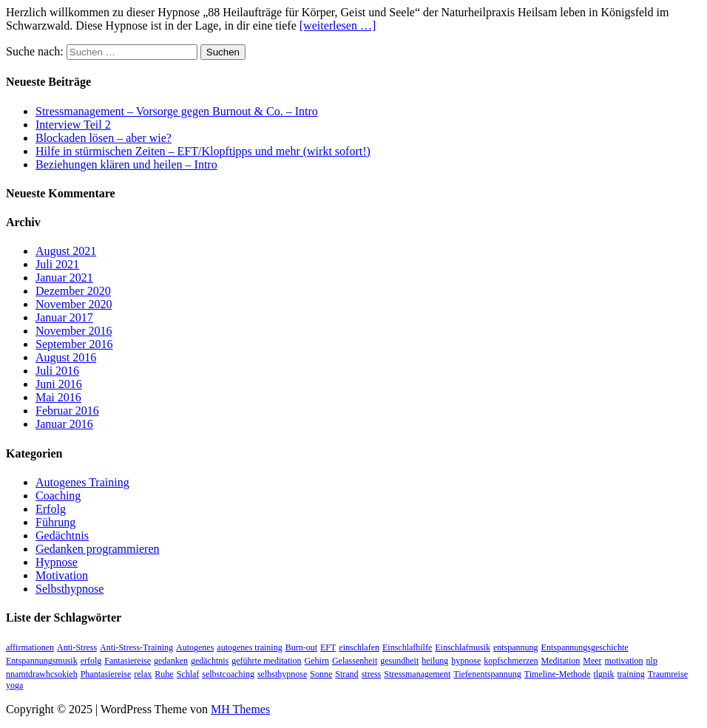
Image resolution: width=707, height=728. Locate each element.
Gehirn (317, 661)
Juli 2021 (57, 264)
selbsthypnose (282, 674)
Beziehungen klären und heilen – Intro (126, 164)
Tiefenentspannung (487, 674)
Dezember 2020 (73, 291)
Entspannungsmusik (42, 661)
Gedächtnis (62, 535)
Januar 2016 (64, 424)
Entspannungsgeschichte (585, 647)
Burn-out (301, 647)
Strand (346, 674)
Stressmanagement (417, 674)
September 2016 (74, 344)
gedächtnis (210, 661)
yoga (14, 685)
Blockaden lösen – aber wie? (104, 138)
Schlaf (188, 674)
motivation (624, 661)
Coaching (58, 496)
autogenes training (249, 647)
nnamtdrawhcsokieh (42, 674)
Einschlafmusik (463, 647)
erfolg (91, 661)
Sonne (321, 674)
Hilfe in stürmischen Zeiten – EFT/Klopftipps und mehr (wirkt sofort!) (203, 151)
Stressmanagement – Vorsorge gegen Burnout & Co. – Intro (177, 111)
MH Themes (240, 709)
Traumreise (668, 674)
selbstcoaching (228, 674)
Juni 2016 (59, 384)
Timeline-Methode (558, 674)
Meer (592, 661)
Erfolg (51, 509)
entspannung (516, 647)
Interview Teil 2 (73, 125)
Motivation (62, 575)
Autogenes (195, 647)
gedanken (171, 661)
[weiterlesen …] (338, 25)
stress (372, 674)
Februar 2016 (67, 411)
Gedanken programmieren (97, 549)
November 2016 (74, 331)
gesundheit (399, 661)
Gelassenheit (355, 661)
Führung (55, 522)
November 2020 (74, 304)
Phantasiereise (106, 674)
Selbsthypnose (70, 589)
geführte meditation (266, 661)
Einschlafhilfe (407, 647)
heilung (435, 661)
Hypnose (57, 562)
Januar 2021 (64, 278)
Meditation (561, 661)
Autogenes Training (82, 482)
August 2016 (66, 357)
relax (143, 674)
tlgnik (603, 674)
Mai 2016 (58, 397)
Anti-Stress (77, 647)
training (630, 674)
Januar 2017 (64, 317)
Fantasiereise (128, 661)
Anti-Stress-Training (136, 647)
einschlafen (359, 647)
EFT (328, 647)
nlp (652, 661)
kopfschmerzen (511, 661)
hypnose (466, 661)
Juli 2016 (57, 371)
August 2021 (66, 251)
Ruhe (164, 674)
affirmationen (30, 647)
